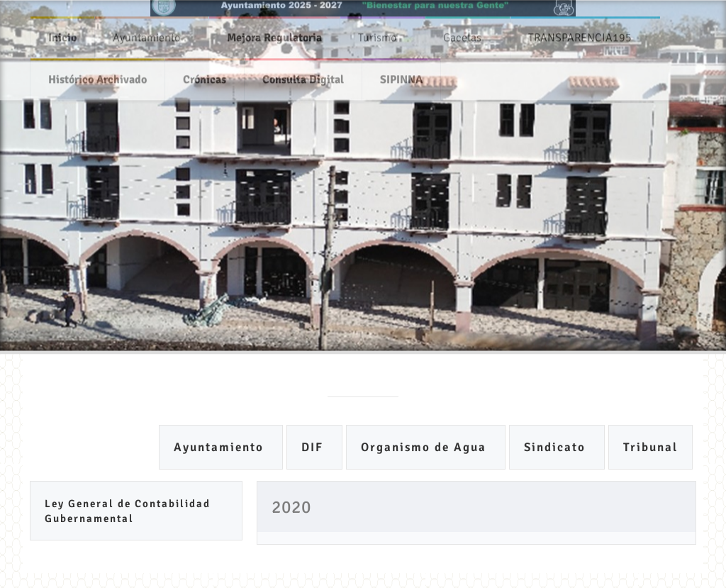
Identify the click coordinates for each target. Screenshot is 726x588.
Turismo (377, 33)
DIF (314, 447)
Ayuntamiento (146, 33)
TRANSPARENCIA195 (580, 33)
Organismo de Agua (426, 447)
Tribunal (650, 447)
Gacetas (462, 33)
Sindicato (557, 447)
